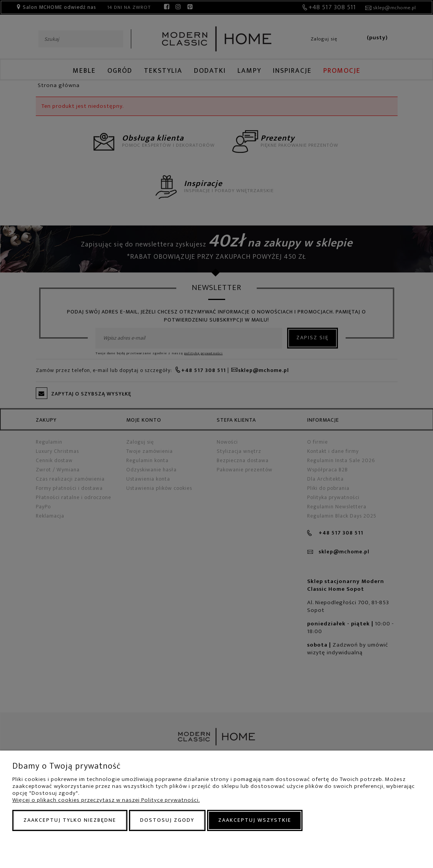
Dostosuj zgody (167, 820)
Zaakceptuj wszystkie (255, 820)
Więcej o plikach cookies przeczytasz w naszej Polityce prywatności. (106, 800)
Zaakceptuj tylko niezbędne (70, 820)
